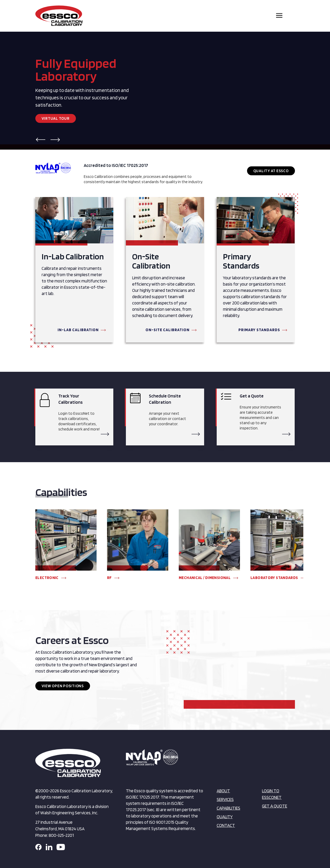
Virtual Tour (56, 118)
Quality (225, 817)
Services (225, 799)
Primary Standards (259, 330)
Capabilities (228, 808)
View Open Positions (63, 686)
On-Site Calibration (167, 330)
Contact (226, 825)
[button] (41, 140)
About (223, 791)
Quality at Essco (271, 171)
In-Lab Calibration (78, 330)
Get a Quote (275, 806)
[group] (66, 547)
